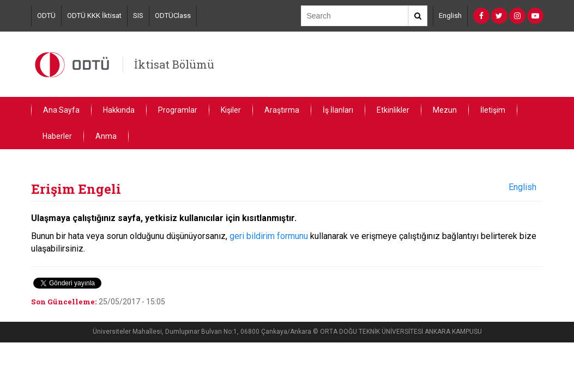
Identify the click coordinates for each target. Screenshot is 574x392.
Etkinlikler (393, 110)
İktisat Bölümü (174, 64)
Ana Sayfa (61, 110)
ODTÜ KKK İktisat (94, 16)
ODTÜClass (173, 16)
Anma (106, 136)
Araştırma (282, 110)
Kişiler (231, 110)
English (450, 16)
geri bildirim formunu (269, 236)
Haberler (57, 136)
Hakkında (119, 110)
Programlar (178, 110)
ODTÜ (46, 16)
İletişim (493, 110)
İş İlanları (338, 110)
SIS (138, 16)
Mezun (445, 110)
